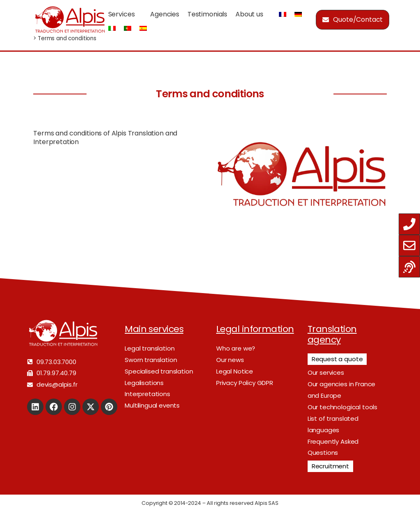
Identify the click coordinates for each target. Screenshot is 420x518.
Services (122, 14)
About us (249, 14)
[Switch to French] (283, 15)
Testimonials (207, 14)
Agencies (165, 14)
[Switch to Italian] (112, 29)
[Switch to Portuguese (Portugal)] (128, 29)
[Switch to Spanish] (143, 29)
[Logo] (70, 19)
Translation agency (332, 334)
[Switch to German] (298, 15)
